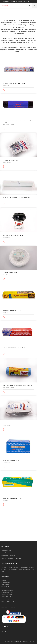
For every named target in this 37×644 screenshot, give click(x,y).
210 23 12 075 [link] (5, 585)
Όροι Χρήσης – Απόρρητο (8, 556)
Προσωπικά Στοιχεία (7, 550)
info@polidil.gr (5, 586)
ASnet (23, 641)
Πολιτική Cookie (6, 553)
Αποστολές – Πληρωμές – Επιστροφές (11, 558)
